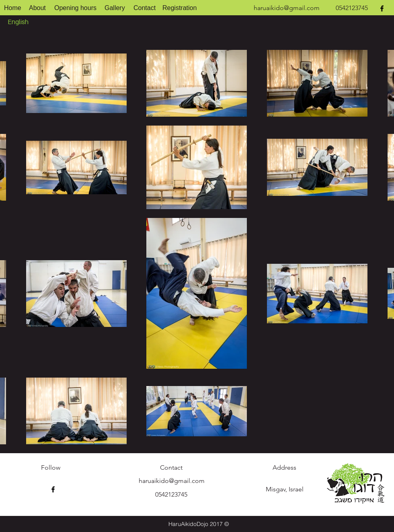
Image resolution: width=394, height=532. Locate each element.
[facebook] (382, 8)
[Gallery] (115, 8)
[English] (20, 22)
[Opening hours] (75, 8)
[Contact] (145, 8)
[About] (38, 8)
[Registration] (180, 8)
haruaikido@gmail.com (287, 8)
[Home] (12, 8)
